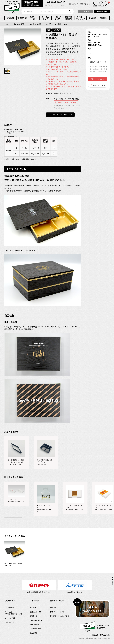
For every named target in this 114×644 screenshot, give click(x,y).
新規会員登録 (102, 12)
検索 (70, 12)
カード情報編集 (35, 631)
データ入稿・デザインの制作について (13, 615)
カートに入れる (99, 79)
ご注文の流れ (9, 610)
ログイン (86, 12)
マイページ (34, 603)
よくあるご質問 (10, 620)
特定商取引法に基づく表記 (60, 618)
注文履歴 (104, 69)
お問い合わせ (85, 4)
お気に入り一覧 (35, 614)
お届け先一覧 (34, 627)
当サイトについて (57, 603)
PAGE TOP (112, 583)
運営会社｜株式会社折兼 (101, 637)
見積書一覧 (34, 618)
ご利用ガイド (73, 4)
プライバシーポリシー (58, 614)
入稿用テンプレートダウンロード (61, 117)
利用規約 (53, 610)
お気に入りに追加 (99, 85)
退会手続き (34, 635)
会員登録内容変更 (36, 623)
